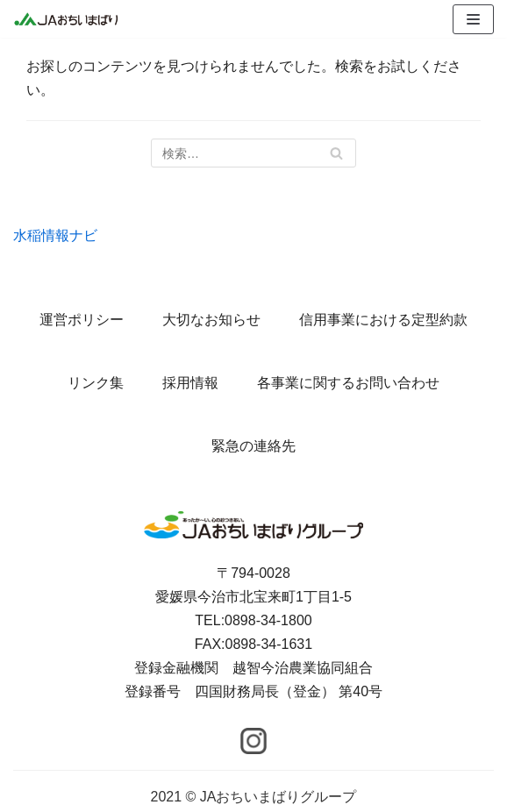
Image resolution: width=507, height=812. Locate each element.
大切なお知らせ (211, 320)
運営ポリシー (82, 320)
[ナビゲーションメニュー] (473, 19)
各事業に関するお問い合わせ (348, 383)
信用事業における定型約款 (383, 320)
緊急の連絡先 (253, 446)
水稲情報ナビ (55, 235)
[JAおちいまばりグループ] (66, 19)
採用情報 (190, 383)
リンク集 (96, 383)
